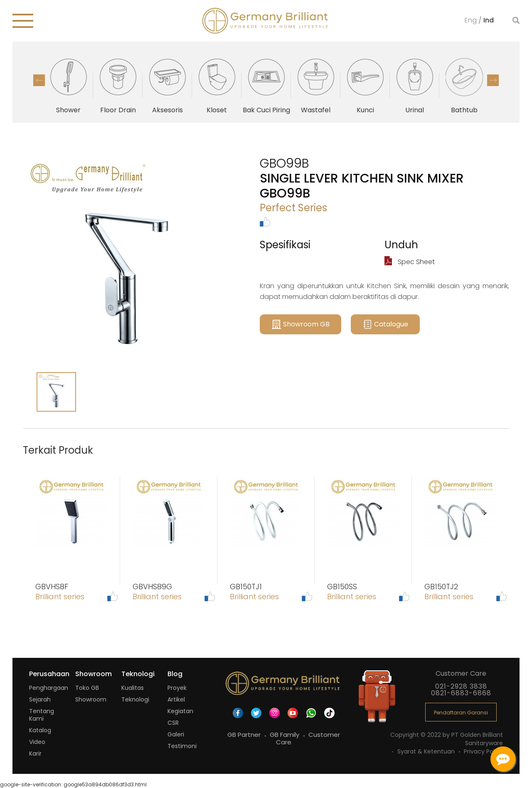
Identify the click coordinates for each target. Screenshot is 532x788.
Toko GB (87, 688)
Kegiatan (180, 711)
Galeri (176, 734)
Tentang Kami (42, 715)
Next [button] (493, 80)
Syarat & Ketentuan (427, 751)
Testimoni (182, 746)
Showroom (91, 699)
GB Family (285, 735)
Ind (489, 20)
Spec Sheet (410, 262)
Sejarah (40, 699)
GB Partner (245, 735)
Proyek (177, 688)
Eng (472, 20)
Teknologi (135, 699)
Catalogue (385, 324)
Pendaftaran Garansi (461, 713)
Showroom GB (300, 324)
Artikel (176, 699)
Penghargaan (49, 688)
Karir (35, 753)
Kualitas (133, 688)
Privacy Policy (483, 751)
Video (37, 742)
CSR (173, 723)
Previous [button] (39, 80)
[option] (68, 85)
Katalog (40, 730)
